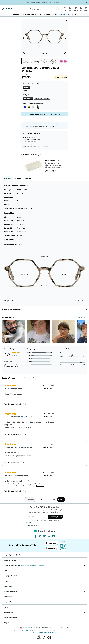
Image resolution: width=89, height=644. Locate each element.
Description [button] (29, 178)
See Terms (56, 3)
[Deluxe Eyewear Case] (33, 166)
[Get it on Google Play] (51, 548)
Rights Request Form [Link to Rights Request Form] (56, 631)
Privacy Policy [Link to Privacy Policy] (25, 631)
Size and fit (26, 90)
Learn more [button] (51, 126)
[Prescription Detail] (27, 186)
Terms (37, 525)
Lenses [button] (34, 15)
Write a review (11, 366)
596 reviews (63, 77)
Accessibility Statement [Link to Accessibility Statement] (69, 631)
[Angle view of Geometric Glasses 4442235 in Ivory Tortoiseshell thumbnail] (45, 61)
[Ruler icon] (64, 54)
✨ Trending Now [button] (64, 15)
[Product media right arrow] (66, 38)
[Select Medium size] (27, 87)
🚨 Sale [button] (74, 15)
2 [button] (41, 500)
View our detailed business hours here (33, 565)
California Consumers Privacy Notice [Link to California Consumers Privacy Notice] (40, 631)
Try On (44, 54)
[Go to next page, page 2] (61, 500)
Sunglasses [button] (26, 15)
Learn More (53, 124)
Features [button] (18, 178)
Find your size (9, 240)
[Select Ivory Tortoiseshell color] (38, 107)
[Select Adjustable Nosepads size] (42, 98)
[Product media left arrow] (23, 38)
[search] (41, 9)
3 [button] (45, 500)
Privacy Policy (30, 525)
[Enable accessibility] (87, 322)
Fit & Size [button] (7, 178)
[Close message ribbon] (86, 3)
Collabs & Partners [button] (50, 15)
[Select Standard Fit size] (28, 98)
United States (26, 628)
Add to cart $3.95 (51, 171)
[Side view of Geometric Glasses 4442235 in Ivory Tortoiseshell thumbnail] (35, 61)
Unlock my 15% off (56, 517)
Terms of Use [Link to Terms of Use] (17, 631)
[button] (56, 9)
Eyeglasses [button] (16, 15)
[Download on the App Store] (51, 543)
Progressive (9, 197)
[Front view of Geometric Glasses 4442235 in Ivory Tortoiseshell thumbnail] (26, 61)
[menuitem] (44, 15)
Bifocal (7, 201)
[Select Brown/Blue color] (25, 107)
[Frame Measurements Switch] (76, 301)
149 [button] (54, 500)
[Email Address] (37, 517)
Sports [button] (40, 15)
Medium (20, 217)
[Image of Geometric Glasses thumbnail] (63, 61)
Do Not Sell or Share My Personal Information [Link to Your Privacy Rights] (44, 633)
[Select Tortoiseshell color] (29, 107)
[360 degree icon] (25, 54)
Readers (7, 204)
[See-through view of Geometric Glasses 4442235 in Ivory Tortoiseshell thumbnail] (54, 61)
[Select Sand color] (33, 107)
